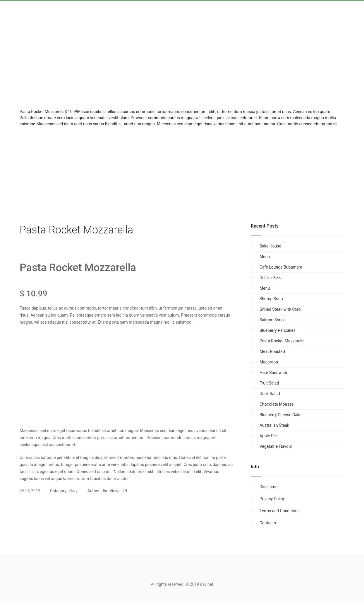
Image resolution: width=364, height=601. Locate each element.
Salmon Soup (272, 320)
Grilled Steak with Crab (280, 309)
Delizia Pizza (271, 278)
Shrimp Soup (271, 299)
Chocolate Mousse (277, 404)
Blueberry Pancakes (278, 330)
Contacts (268, 523)
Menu (265, 257)
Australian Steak (274, 425)
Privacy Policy (272, 499)
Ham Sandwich (273, 373)
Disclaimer (269, 487)
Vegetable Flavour (276, 446)
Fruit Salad (269, 383)
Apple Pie (268, 436)
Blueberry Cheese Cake (280, 415)
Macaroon (269, 362)
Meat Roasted (272, 351)
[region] (182, 174)
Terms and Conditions (280, 511)
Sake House (270, 246)
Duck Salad (270, 394)
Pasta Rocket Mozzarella (282, 341)
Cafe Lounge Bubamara (281, 267)
